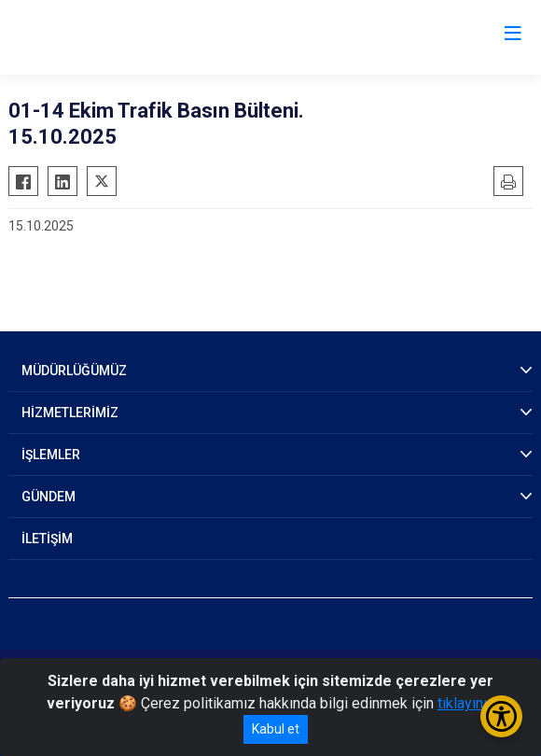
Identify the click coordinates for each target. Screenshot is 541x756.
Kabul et (276, 729)
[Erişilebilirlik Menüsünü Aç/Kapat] (501, 716)
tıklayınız (466, 703)
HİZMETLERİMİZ (70, 413)
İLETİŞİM (47, 539)
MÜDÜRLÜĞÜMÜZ (74, 371)
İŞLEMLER (51, 455)
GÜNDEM (49, 497)
